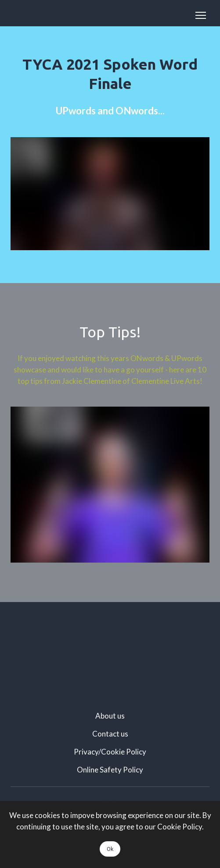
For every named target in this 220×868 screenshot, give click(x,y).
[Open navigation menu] (201, 15)
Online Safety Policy (110, 770)
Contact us (110, 734)
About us (110, 716)
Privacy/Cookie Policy (110, 752)
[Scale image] (110, 652)
